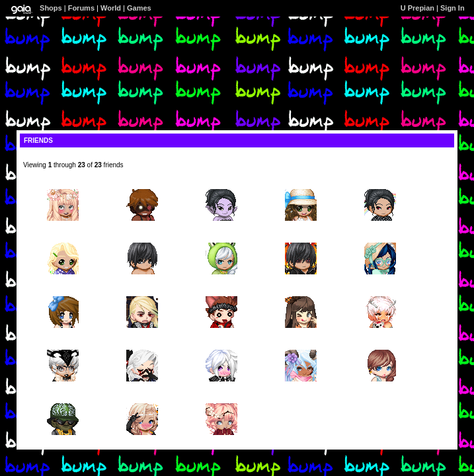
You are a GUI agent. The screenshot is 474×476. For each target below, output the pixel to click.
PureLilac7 (380, 185)
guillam (142, 346)
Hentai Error (63, 346)
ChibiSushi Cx (380, 239)
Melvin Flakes (142, 185)
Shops (51, 8)
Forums (81, 8)
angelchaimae (63, 293)
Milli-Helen (221, 239)
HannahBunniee (221, 400)
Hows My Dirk (221, 293)
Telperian (142, 293)
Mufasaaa (142, 239)
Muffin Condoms (222, 346)
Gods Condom (301, 346)
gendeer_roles (380, 293)
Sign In (453, 8)
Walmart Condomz (62, 400)
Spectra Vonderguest (380, 346)
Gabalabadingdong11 (301, 185)
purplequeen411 (222, 185)
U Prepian (417, 8)
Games (139, 8)
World (111, 8)
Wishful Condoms (142, 400)
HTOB (63, 185)
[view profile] (44, 158)
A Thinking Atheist (301, 239)
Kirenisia (301, 293)
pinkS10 (63, 239)
